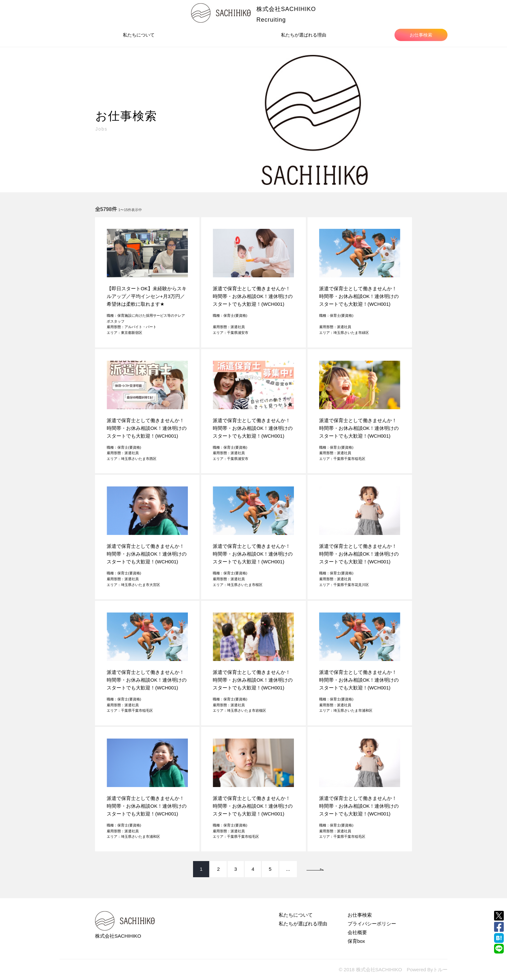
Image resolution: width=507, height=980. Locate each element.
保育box (356, 941)
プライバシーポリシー (372, 924)
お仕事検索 (421, 35)
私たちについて (139, 35)
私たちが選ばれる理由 (304, 35)
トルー (440, 969)
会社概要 (357, 932)
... (288, 869)
